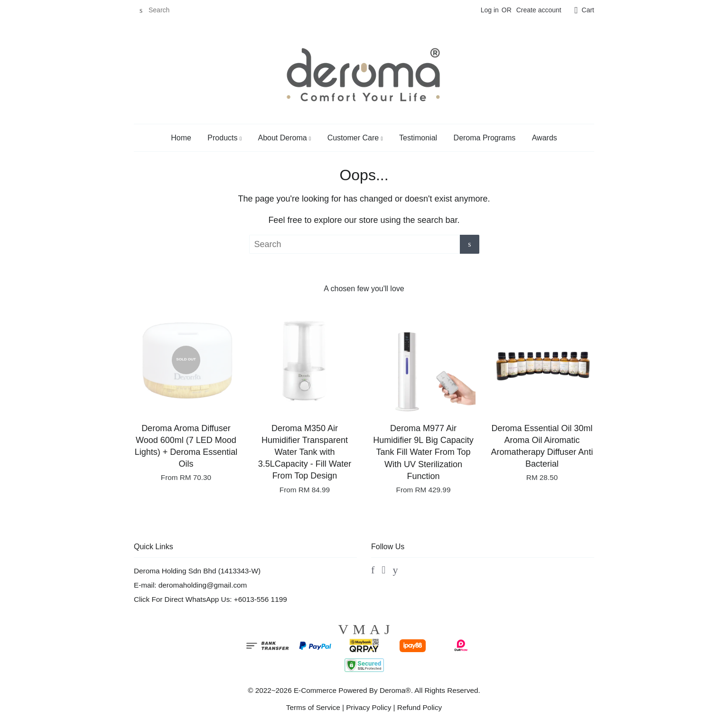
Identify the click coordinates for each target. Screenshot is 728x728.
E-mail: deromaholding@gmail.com (190, 585)
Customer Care (355, 138)
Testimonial (418, 138)
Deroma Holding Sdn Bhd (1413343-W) (197, 571)
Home (181, 138)
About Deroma (284, 138)
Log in (490, 10)
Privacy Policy (369, 707)
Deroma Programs (485, 138)
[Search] (162, 10)
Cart (588, 10)
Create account (539, 10)
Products (224, 138)
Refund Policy (420, 707)
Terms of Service (313, 707)
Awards (545, 138)
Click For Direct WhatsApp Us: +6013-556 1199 (210, 599)
